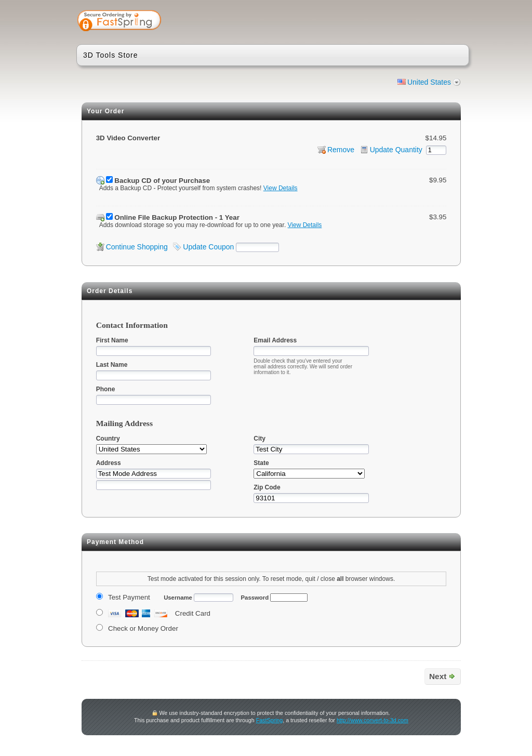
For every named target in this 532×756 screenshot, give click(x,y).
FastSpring (270, 720)
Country (108, 439)
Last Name (112, 365)
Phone (106, 389)
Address (109, 463)
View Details (281, 188)
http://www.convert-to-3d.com (373, 720)
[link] (420, 22)
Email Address (275, 340)
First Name (112, 340)
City (260, 439)
